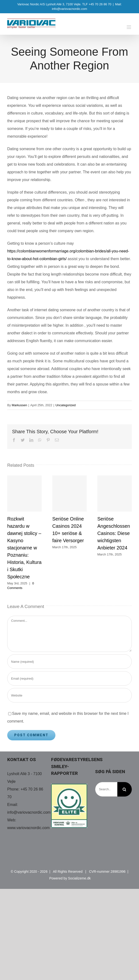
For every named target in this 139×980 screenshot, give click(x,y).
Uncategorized (66, 405)
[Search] (125, 789)
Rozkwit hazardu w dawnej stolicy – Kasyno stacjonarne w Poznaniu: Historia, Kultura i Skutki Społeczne (24, 548)
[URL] (69, 695)
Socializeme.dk (79, 878)
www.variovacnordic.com (28, 828)
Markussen (20, 405)
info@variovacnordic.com (29, 812)
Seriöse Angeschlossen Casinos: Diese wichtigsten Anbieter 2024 (114, 533)
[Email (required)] (69, 678)
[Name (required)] (69, 662)
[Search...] (106, 789)
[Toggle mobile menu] (129, 27)
